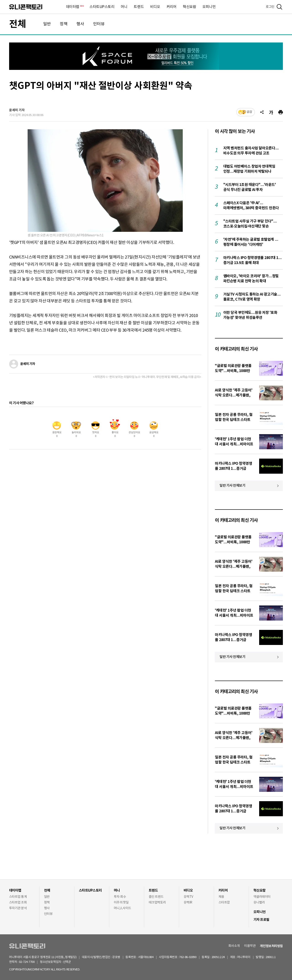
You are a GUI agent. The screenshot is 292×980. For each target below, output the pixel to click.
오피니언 (209, 7)
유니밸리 (259, 903)
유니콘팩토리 (26, 7)
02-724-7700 (32, 962)
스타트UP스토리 (102, 7)
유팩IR (188, 903)
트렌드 (139, 7)
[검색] (279, 7)
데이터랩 (75, 7)
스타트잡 (224, 903)
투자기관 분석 (18, 908)
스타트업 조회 (18, 903)
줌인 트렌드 (156, 897)
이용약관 (250, 946)
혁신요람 (189, 7)
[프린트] (281, 112)
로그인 (270, 7)
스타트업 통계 (18, 897)
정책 (64, 24)
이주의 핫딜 (121, 903)
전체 (18, 24)
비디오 (155, 7)
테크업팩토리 (157, 903)
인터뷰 (99, 24)
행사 (80, 24)
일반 (47, 24)
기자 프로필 (261, 920)
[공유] (262, 112)
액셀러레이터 (262, 897)
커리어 (172, 7)
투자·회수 (120, 897)
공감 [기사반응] (249, 112)
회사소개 (234, 946)
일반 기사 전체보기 (232, 486)
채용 (221, 897)
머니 (124, 7)
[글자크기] (271, 112)
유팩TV (188, 897)
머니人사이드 (123, 908)
